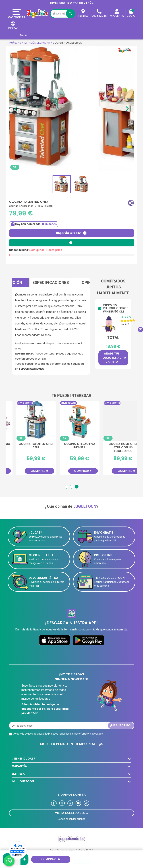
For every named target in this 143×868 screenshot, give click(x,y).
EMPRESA (18, 768)
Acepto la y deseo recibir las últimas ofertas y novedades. (58, 728)
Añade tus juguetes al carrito (115, 358)
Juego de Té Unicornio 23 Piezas (28, 446)
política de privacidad (37, 728)
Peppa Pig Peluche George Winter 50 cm (115, 308)
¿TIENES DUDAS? (23, 753)
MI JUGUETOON (23, 775)
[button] (131, 203)
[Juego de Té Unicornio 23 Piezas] (28, 421)
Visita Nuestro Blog (71, 807)
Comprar (51, 859)
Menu (21, 35)
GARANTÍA (19, 760)
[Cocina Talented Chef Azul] (72, 421)
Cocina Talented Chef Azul (72, 446)
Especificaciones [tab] (51, 283)
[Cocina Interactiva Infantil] (115, 421)
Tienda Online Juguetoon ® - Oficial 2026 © (71, 844)
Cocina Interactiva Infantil (115, 446)
